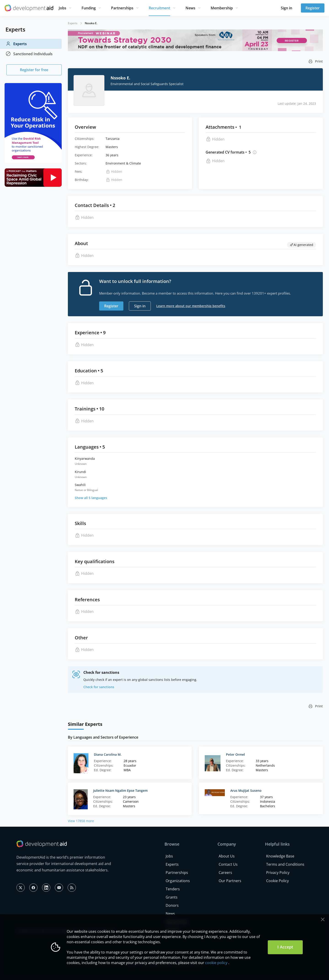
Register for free (34, 70)
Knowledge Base (280, 856)
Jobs (62, 8)
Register (313, 8)
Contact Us (228, 864)
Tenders (173, 889)
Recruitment (159, 8)
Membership (222, 8)
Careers (225, 873)
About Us (227, 856)
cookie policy (216, 963)
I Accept (285, 947)
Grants (172, 897)
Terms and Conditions (285, 864)
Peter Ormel (235, 754)
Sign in (287, 8)
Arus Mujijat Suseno (246, 791)
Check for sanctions (99, 687)
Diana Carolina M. (108, 754)
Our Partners (230, 881)
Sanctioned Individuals (29, 54)
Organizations (178, 881)
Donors (172, 905)
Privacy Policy (278, 873)
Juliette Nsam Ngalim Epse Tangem (120, 791)
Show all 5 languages (91, 498)
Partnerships (122, 8)
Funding (89, 8)
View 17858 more (81, 821)
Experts (16, 44)
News (190, 8)
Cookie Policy (277, 881)
